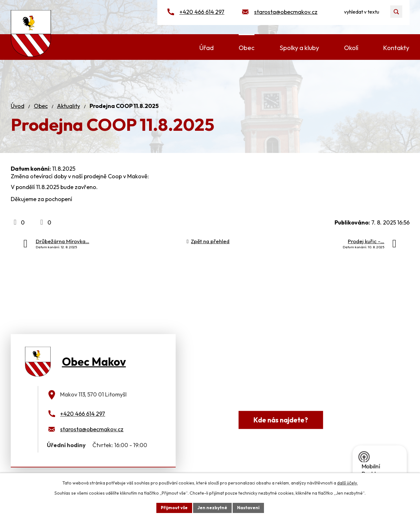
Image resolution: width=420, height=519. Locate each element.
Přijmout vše (174, 508)
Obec (41, 106)
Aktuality (69, 106)
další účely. (347, 483)
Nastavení (248, 508)
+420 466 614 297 (202, 12)
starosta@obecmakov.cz (286, 12)
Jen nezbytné (212, 508)
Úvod (18, 106)
